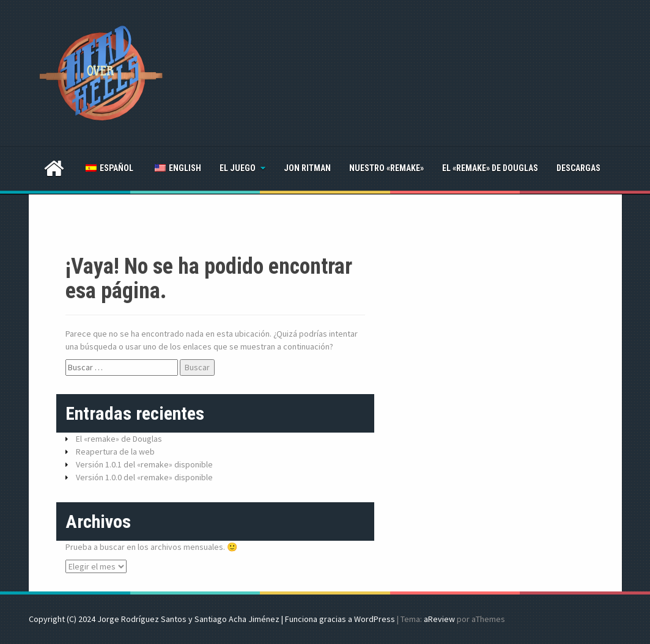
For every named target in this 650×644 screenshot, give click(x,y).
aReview (439, 619)
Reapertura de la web (115, 452)
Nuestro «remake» (386, 168)
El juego (238, 168)
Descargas (578, 168)
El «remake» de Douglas (490, 168)
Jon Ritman (307, 168)
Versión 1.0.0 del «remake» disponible (144, 477)
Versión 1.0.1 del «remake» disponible (144, 464)
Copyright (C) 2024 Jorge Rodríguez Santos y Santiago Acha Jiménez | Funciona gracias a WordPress (212, 619)
